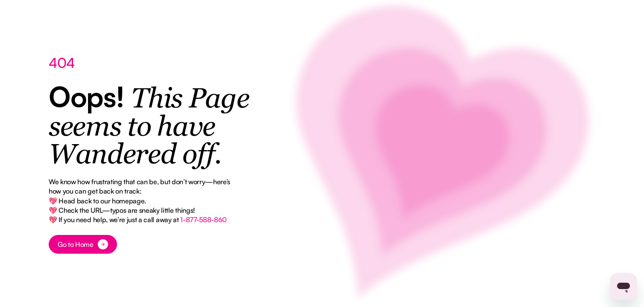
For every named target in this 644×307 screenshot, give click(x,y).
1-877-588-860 (203, 220)
